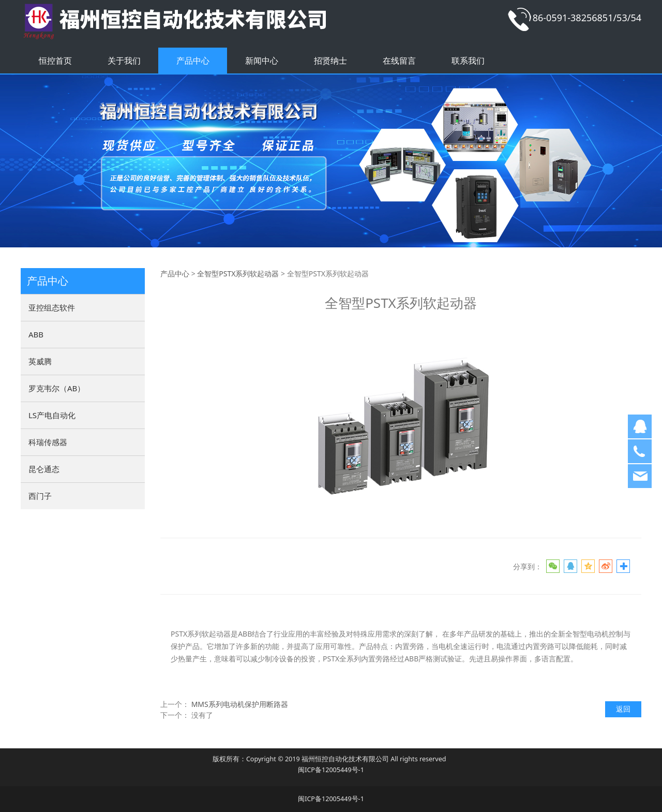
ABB (36, 334)
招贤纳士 (330, 61)
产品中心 (193, 61)
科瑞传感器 (48, 442)
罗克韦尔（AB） (57, 388)
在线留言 (399, 61)
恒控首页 (55, 61)
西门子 (40, 496)
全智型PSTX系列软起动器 (238, 274)
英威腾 (40, 361)
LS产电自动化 (52, 415)
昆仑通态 (44, 469)
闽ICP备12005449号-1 (331, 770)
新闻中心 (262, 61)
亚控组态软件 (52, 307)
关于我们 (124, 61)
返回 (623, 709)
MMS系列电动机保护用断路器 (240, 704)
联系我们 (468, 61)
